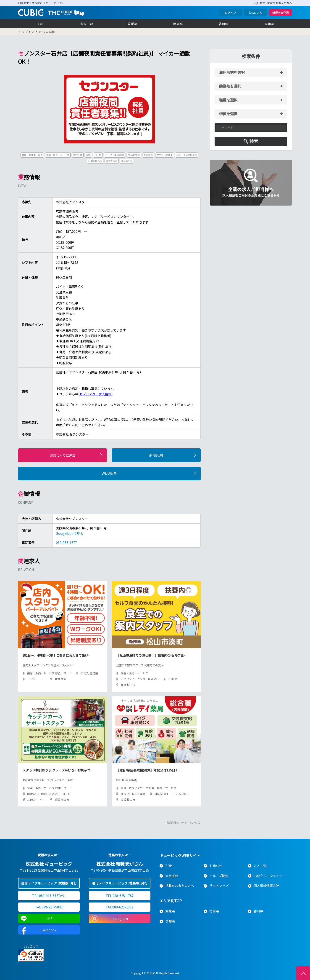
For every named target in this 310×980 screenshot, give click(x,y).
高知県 (269, 24)
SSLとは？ (31, 946)
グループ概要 (219, 876)
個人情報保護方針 (266, 886)
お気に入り (255, 12)
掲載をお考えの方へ (280, 3)
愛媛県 (132, 24)
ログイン (230, 12)
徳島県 (178, 24)
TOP (41, 24)
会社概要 (260, 3)
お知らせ (216, 866)
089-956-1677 (66, 543)
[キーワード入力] (251, 128)
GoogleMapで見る (70, 533)
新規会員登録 (281, 12)
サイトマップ (219, 886)
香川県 (223, 24)
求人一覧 (87, 24)
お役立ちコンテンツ (268, 876)
